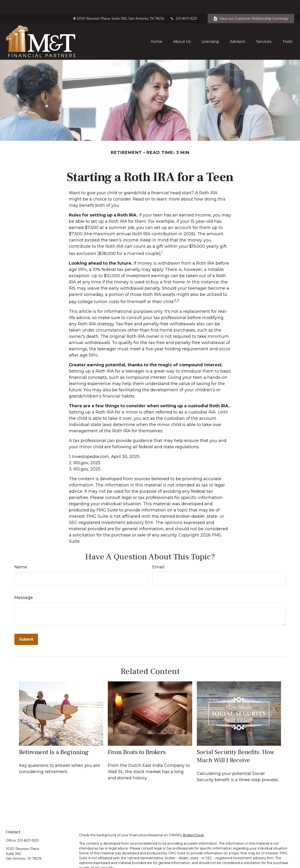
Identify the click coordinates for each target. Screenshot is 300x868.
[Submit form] (26, 625)
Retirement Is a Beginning (54, 738)
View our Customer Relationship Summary (251, 5)
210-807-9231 (184, 5)
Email (158, 553)
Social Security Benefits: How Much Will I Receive (236, 742)
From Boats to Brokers (137, 738)
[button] (156, 28)
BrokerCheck (193, 821)
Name (21, 553)
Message (24, 584)
